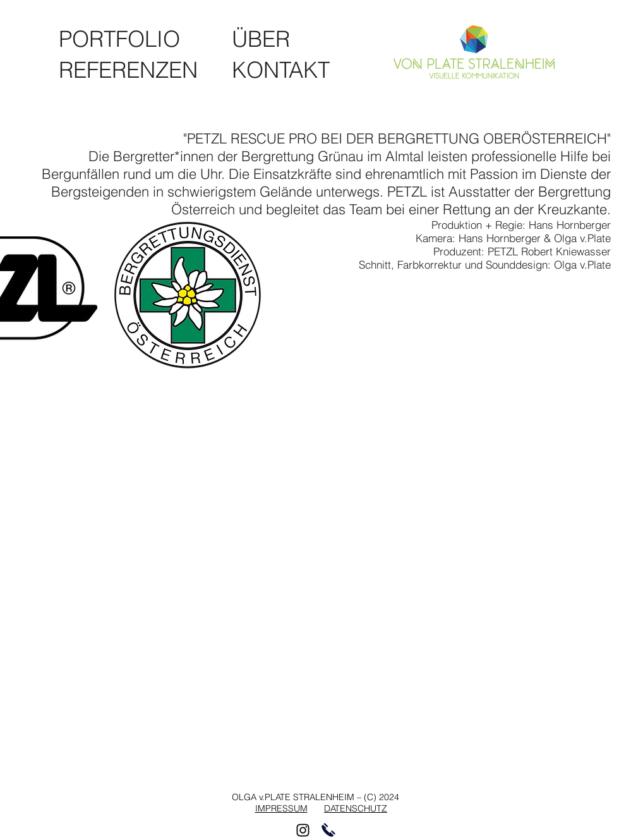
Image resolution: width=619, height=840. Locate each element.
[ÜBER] (261, 39)
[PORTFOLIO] (123, 39)
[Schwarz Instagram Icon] (303, 830)
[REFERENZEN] (134, 70)
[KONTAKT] (282, 70)
